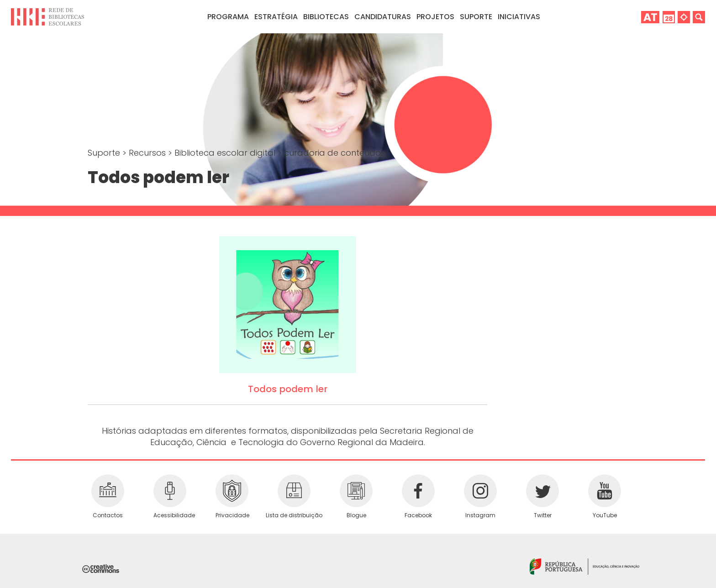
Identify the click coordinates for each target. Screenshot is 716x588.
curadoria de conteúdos (334, 153)
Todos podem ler (288, 389)
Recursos (148, 153)
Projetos (435, 17)
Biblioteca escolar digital (226, 153)
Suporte (105, 153)
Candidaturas (383, 17)
